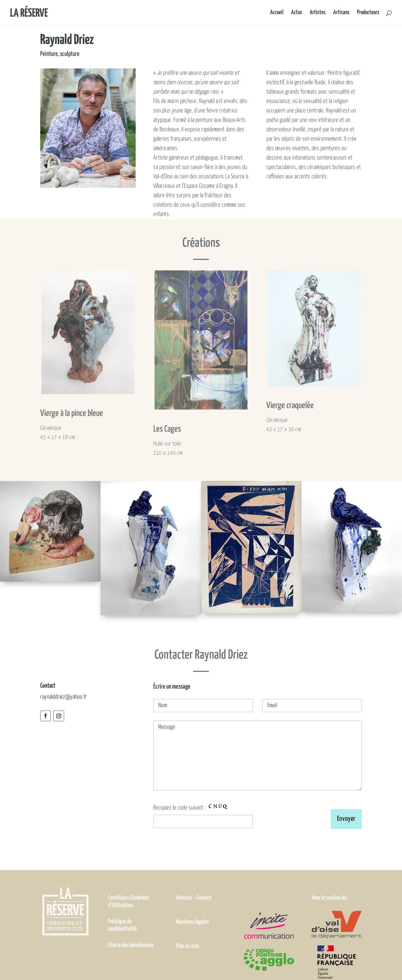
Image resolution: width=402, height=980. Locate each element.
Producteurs (368, 13)
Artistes (318, 13)
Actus (297, 13)
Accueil (277, 13)
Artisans (341, 13)
